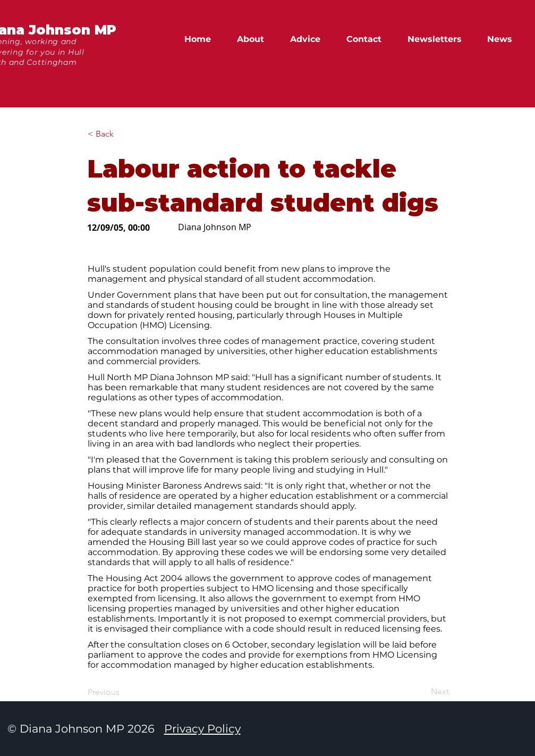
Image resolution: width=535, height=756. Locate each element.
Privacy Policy (202, 729)
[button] (504, 39)
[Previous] (123, 692)
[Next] (422, 692)
